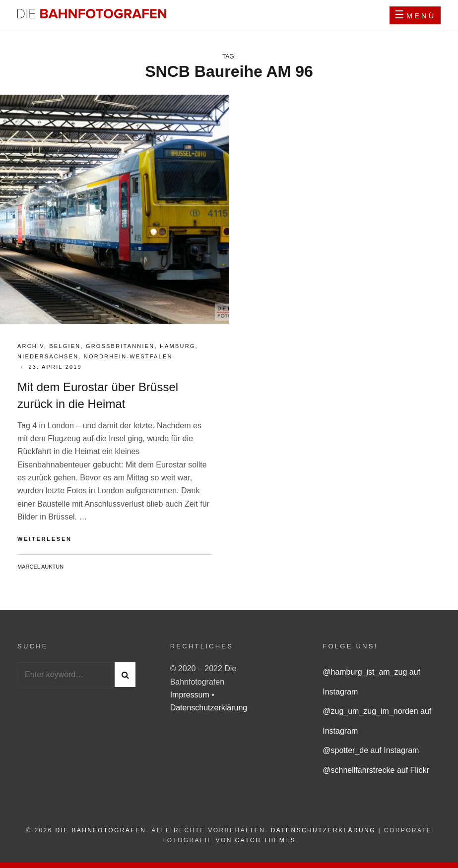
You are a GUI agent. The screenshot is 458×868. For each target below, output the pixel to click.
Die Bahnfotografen (100, 830)
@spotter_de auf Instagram (371, 750)
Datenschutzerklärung (209, 708)
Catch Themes (265, 840)
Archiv (31, 346)
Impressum (191, 695)
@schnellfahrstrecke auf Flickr (376, 770)
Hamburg (178, 346)
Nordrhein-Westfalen (128, 356)
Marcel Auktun (40, 567)
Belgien (65, 346)
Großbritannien (120, 346)
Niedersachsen (48, 356)
